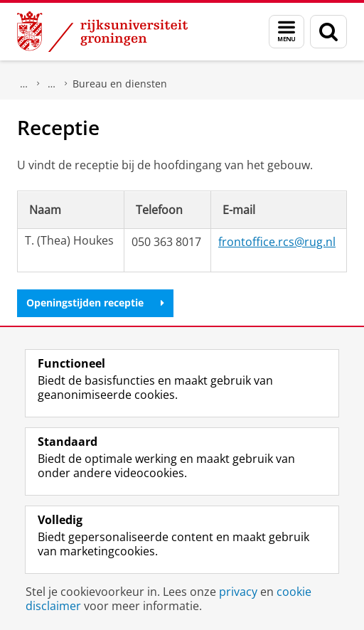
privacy (238, 592)
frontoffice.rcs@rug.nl (277, 242)
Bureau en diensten (120, 84)
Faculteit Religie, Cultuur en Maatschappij (24, 84)
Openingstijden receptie (95, 303)
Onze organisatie (52, 84)
